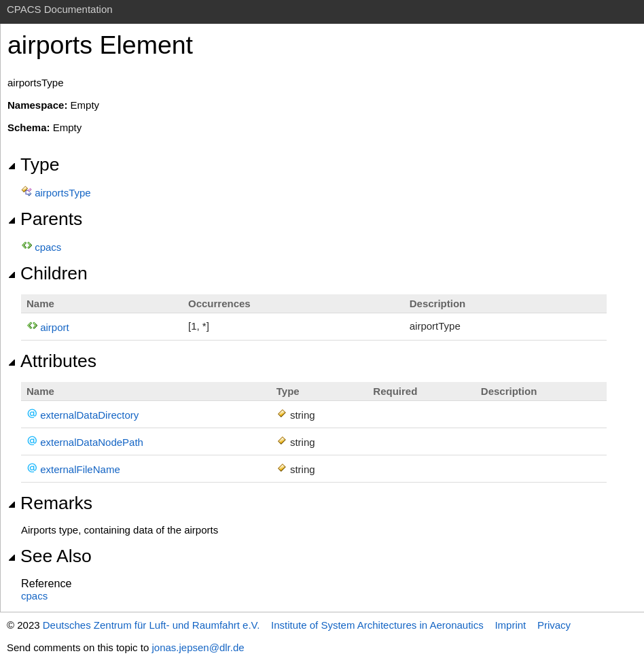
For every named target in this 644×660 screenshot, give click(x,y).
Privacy (554, 625)
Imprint (510, 625)
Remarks (50, 503)
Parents (45, 219)
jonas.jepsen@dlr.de (198, 647)
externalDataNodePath (92, 442)
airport (55, 327)
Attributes (52, 361)
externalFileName (80, 469)
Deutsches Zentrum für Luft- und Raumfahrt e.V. (151, 625)
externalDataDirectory (89, 415)
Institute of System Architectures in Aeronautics (377, 625)
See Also (50, 556)
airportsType (63, 193)
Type (33, 164)
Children (48, 273)
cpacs (48, 247)
